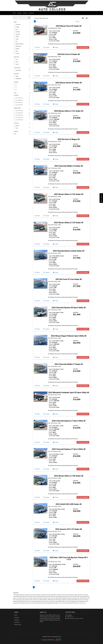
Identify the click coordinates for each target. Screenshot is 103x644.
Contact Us (31, 13)
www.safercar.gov (81, 603)
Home (14, 13)
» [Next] (38, 21)
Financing (25, 13)
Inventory (19, 13)
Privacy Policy (18, 624)
